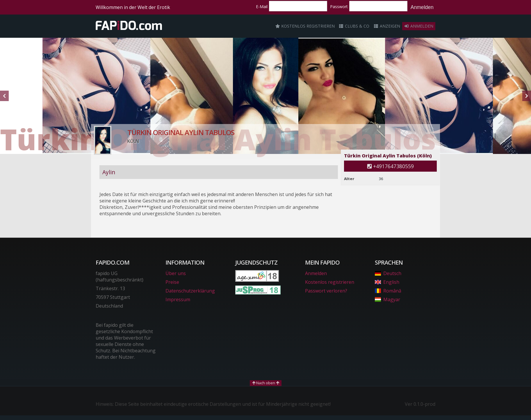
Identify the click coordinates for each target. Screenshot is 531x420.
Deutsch (388, 273)
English (387, 282)
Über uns (176, 273)
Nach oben (266, 383)
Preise (172, 282)
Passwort (339, 7)
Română (388, 291)
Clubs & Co (354, 26)
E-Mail (262, 7)
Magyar (387, 299)
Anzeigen (387, 26)
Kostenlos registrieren (305, 26)
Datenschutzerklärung (190, 291)
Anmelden (422, 7)
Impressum (178, 299)
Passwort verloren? (326, 291)
